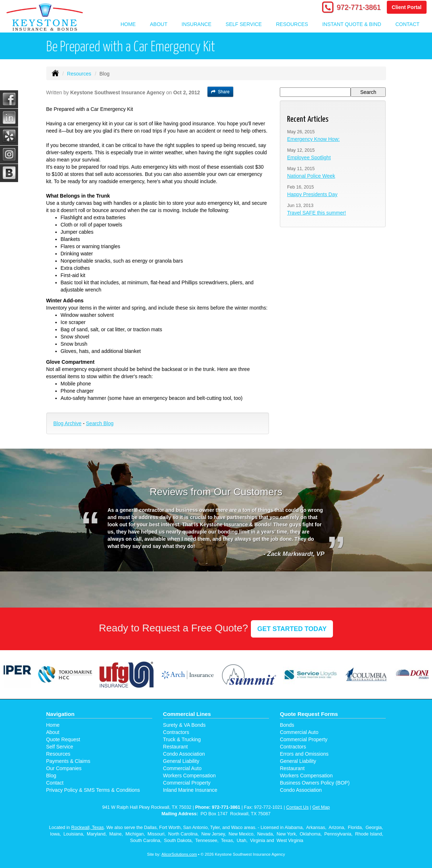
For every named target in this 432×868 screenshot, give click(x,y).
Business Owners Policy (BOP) (315, 783)
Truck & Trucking (182, 739)
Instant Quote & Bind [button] (352, 24)
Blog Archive (68, 423)
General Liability (181, 761)
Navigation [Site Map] (61, 714)
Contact (408, 24)
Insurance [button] (196, 24)
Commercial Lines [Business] (187, 714)
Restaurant (175, 747)
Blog (51, 776)
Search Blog (100, 423)
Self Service (60, 747)
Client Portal (407, 7)
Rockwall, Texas (87, 828)
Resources (79, 74)
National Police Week (311, 176)
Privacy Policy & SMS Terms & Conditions (93, 790)
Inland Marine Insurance (190, 790)
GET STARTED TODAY (292, 629)
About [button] (159, 24)
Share (220, 92)
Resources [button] (292, 24)
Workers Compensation (189, 776)
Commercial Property (187, 783)
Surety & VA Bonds (184, 725)
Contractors (176, 732)
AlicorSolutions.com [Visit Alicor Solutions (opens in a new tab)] (179, 854)
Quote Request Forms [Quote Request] (309, 714)
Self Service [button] (244, 24)
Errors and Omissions (304, 754)
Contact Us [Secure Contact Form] (297, 807)
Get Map (321, 807)
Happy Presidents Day (312, 194)
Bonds (287, 725)
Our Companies (64, 768)
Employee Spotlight (309, 157)
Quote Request (63, 739)
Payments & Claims (68, 761)
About (53, 732)
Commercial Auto (182, 768)
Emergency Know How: (313, 139)
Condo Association (184, 754)
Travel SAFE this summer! (316, 213)
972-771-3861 (359, 7)
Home (128, 24)
